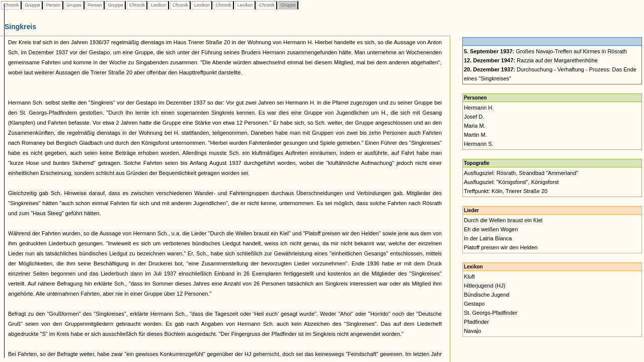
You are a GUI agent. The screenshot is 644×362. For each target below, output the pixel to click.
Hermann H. (479, 108)
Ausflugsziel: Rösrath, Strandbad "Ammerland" (521, 173)
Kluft (469, 277)
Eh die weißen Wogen (491, 229)
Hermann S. (479, 144)
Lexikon (158, 5)
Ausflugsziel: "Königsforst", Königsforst (511, 182)
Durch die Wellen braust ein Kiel (503, 220)
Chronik (11, 5)
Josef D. (474, 117)
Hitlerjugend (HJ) (485, 286)
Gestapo (474, 304)
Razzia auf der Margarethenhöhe (531, 60)
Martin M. (475, 135)
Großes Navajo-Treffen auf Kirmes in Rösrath (545, 51)
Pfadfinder (476, 322)
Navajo (472, 331)
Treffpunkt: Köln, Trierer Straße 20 (506, 191)
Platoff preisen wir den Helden (501, 247)
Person (53, 5)
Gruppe (32, 5)
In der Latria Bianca (488, 238)
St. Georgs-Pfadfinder (491, 313)
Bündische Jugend (487, 295)
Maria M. (475, 126)
